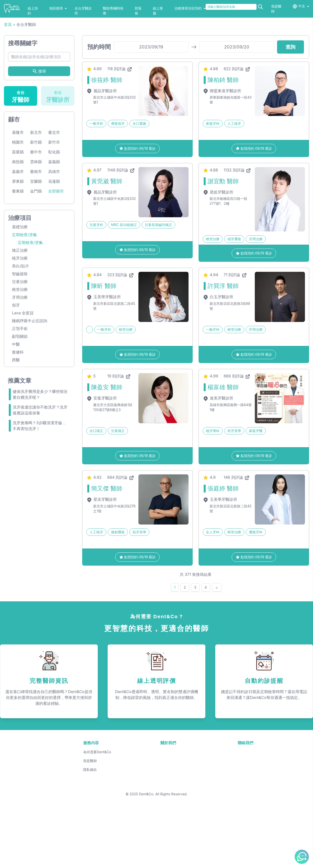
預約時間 (99, 96)
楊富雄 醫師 (223, 436)
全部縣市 (56, 240)
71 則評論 (235, 324)
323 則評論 (121, 324)
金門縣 (36, 240)
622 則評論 (237, 118)
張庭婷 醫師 (223, 537)
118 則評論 (120, 118)
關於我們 (168, 792)
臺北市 (54, 181)
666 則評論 (237, 425)
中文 (302, 6)
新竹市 (54, 191)
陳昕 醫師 (104, 335)
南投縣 (18, 211)
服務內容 (91, 792)
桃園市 (18, 191)
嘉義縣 (54, 211)
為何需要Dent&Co (97, 801)
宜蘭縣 (36, 230)
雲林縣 (36, 211)
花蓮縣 (54, 230)
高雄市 (54, 220)
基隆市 (18, 181)
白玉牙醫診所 (218, 346)
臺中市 (36, 201)
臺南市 (36, 220)
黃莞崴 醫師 (107, 230)
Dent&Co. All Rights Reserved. (163, 860)
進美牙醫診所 (218, 447)
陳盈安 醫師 (107, 436)
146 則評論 (237, 526)
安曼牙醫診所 (102, 447)
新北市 (36, 181)
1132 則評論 (237, 219)
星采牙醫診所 (102, 548)
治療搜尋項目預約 (190, 8)
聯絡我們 (246, 792)
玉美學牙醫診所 (104, 346)
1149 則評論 (121, 219)
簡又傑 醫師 (107, 537)
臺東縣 (18, 240)
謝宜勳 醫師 (223, 230)
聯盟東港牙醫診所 (222, 140)
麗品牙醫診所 (102, 140)
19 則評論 (119, 425)
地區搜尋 (58, 8)
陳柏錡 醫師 (223, 129)
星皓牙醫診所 (218, 241)
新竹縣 (36, 191)
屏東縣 (18, 230)
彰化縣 (54, 201)
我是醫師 (90, 810)
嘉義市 (18, 220)
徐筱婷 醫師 (107, 129)
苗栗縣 (18, 201)
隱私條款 (90, 818)
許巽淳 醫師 (223, 335)
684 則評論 (121, 526)
